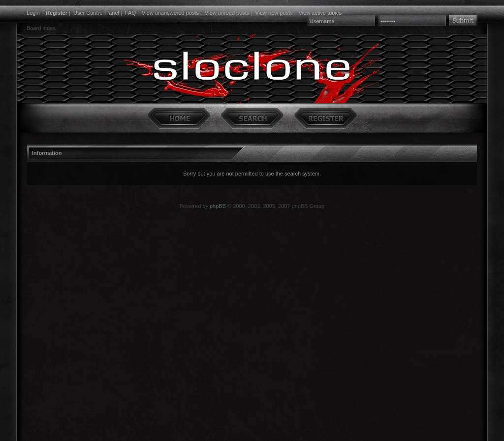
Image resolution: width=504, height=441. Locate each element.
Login (33, 13)
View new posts (274, 13)
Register (57, 13)
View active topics (320, 13)
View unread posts (227, 13)
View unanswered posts (170, 13)
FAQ (130, 13)
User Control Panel (96, 13)
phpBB (218, 206)
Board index (41, 28)
